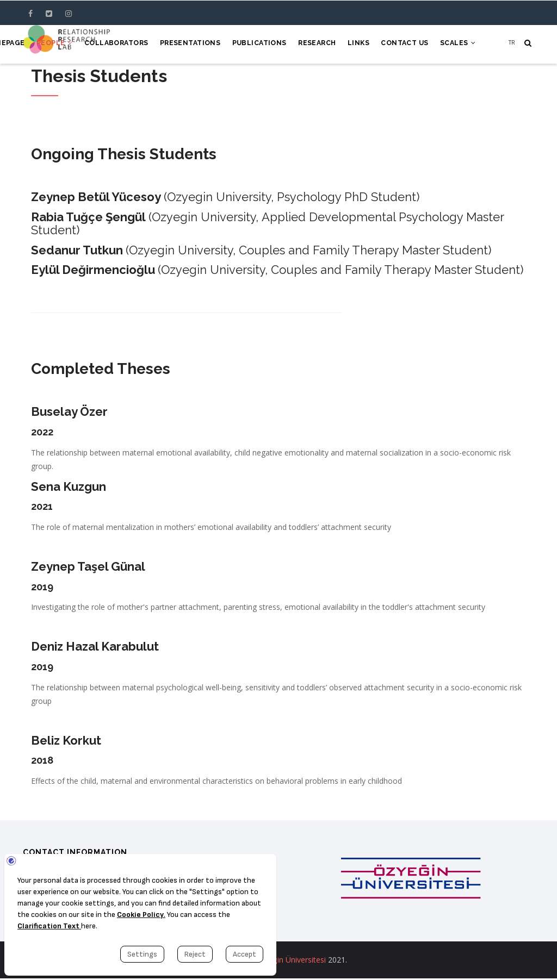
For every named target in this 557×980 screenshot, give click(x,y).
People (41, 45)
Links (354, 45)
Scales (457, 45)
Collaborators (105, 45)
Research (311, 45)
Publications (252, 45)
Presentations (180, 45)
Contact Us (402, 45)
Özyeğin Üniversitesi (290, 961)
